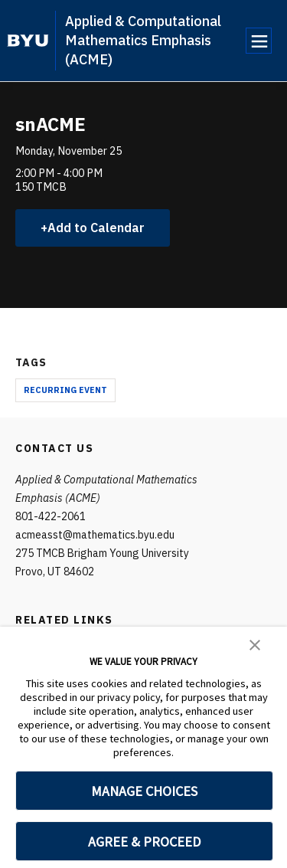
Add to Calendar (96, 228)
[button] (255, 644)
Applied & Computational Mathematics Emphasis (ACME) (143, 40)
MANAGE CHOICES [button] (144, 791)
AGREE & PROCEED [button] (144, 842)
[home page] (28, 41)
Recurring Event (65, 390)
